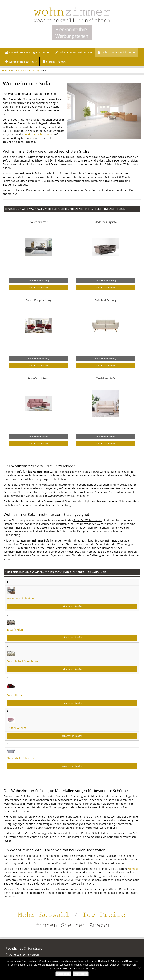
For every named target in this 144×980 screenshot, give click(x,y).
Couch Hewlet (15, 695)
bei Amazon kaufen (39, 287)
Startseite (7, 70)
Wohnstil (133, 869)
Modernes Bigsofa (106, 222)
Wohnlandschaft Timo (20, 598)
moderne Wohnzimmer (39, 134)
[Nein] (139, 968)
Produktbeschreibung (39, 280)
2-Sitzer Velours (16, 728)
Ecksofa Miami (16, 629)
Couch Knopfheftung (38, 300)
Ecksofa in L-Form (38, 378)
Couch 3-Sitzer (38, 222)
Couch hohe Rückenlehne (22, 661)
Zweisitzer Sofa (106, 378)
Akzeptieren (63, 974)
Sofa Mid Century (106, 300)
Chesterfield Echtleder (20, 758)
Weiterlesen (81, 974)
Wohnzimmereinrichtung (26, 70)
